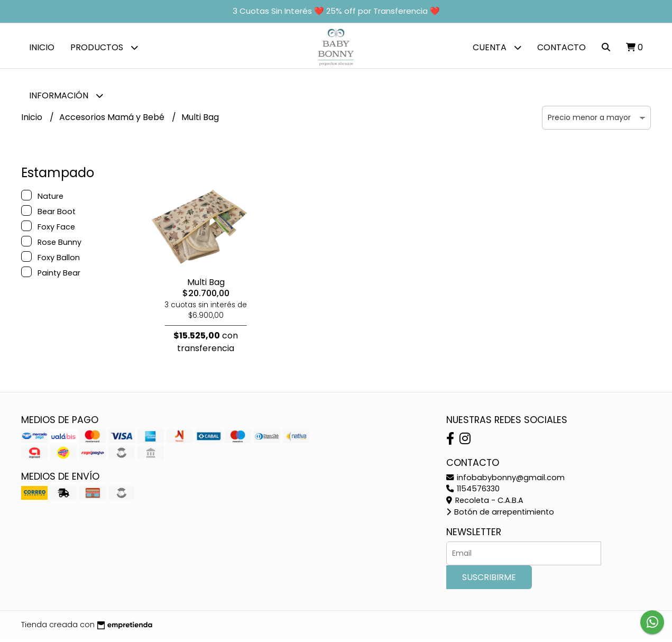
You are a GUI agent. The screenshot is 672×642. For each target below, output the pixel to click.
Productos (104, 47)
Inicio (42, 47)
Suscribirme (489, 580)
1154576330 (473, 491)
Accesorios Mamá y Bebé (113, 120)
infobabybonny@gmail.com (505, 480)
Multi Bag (206, 285)
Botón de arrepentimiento (500, 515)
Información (66, 95)
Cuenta (497, 47)
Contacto (561, 47)
